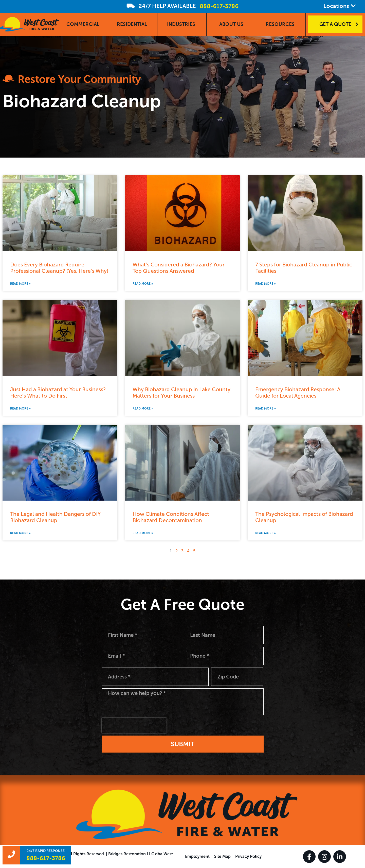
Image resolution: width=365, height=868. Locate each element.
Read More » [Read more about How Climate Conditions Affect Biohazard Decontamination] (143, 533)
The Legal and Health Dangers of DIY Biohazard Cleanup (55, 517)
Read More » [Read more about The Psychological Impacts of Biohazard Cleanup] (266, 533)
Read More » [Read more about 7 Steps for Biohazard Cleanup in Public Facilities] (266, 284)
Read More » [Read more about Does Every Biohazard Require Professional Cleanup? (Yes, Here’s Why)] (20, 284)
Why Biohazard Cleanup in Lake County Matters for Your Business (181, 393)
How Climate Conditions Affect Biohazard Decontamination (171, 517)
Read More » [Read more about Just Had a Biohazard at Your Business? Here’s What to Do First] (20, 409)
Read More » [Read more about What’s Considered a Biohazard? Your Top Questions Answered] (143, 284)
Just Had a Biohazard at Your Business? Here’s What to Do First (58, 393)
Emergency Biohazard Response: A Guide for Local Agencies (298, 393)
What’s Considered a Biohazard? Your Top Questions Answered (179, 268)
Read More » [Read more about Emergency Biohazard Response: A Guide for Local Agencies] (266, 409)
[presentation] (134, 725)
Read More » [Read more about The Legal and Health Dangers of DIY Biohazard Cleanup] (20, 533)
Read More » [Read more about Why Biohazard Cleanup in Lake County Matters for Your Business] (143, 409)
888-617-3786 (219, 6)
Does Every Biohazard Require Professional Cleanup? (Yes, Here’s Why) (59, 268)
